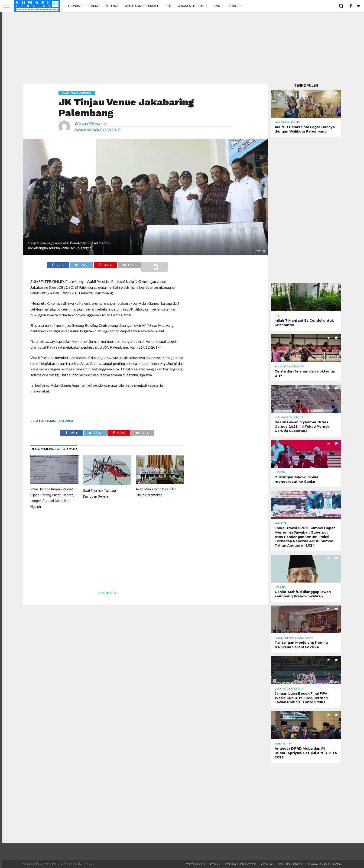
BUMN (216, 6)
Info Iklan (267, 864)
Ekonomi (75, 6)
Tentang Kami (196, 864)
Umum (93, 6)
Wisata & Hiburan (191, 6)
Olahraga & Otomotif (142, 6)
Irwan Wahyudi (90, 123)
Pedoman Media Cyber (240, 864)
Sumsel (233, 6)
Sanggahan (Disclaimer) (324, 864)
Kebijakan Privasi (290, 864)
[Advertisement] (182, 48)
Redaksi (215, 864)
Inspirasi (112, 6)
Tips (168, 6)
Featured (65, 421)
